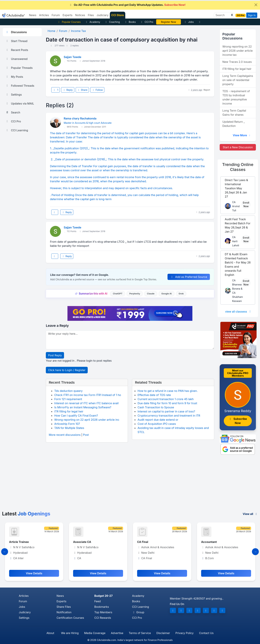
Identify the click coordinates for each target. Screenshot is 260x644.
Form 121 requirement (68, 399)
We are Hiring (70, 633)
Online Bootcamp (168, 22)
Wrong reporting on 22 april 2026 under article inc (87, 420)
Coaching (112, 22)
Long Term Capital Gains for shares (234, 113)
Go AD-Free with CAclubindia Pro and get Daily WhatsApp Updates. (127, 5)
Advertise (117, 633)
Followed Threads (20, 86)
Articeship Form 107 (67, 424)
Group (138, 612)
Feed (98, 601)
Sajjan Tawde (72, 57)
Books (130, 22)
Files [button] (91, 15)
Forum (23, 601)
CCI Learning (17, 130)
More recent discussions (65, 435)
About (50, 633)
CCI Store (118, 15)
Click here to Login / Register (67, 370)
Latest (26, 514)
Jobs (189, 22)
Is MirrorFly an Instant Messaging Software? (83, 407)
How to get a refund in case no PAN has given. (167, 391)
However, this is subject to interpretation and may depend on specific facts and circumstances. (112, 188)
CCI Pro (147, 22)
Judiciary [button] (103, 15)
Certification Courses (70, 618)
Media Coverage (95, 633)
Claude (151, 294)
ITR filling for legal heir (69, 411)
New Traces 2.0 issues (237, 62)
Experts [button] (68, 15)
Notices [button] (80, 15)
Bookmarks (102, 607)
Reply (68, 90)
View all (250, 514)
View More (242, 135)
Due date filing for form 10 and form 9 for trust (167, 403)
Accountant (209, 542)
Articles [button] (44, 15)
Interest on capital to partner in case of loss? (166, 411)
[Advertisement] (130, 485)
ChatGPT (118, 294)
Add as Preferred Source (189, 277)
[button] (232, 15)
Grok (181, 294)
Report (207, 90)
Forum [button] (56, 15)
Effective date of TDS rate (154, 395)
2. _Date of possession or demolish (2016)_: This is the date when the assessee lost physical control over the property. (127, 159)
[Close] (256, 5)
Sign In (252, 15)
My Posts (14, 77)
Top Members (103, 612)
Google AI (166, 294)
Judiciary (25, 612)
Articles (24, 596)
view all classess (239, 312)
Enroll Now (246, 204)
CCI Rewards (103, 618)
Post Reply (55, 355)
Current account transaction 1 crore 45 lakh (166, 399)
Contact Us (206, 633)
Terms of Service (140, 633)
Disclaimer (163, 633)
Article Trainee (19, 542)
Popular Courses (69, 22)
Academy (93, 22)
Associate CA (82, 542)
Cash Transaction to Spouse (156, 407)
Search (13, 112)
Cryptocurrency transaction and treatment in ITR (169, 416)
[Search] (223, 15)
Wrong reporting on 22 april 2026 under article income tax (238, 51)
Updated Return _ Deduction (234, 124)
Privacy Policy (184, 633)
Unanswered (16, 59)
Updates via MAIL (20, 103)
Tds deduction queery (68, 391)
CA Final (143, 542)
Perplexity (135, 294)
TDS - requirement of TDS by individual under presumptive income (236, 97)
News (60, 596)
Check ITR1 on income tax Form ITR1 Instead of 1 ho (88, 395)
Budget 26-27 (104, 596)
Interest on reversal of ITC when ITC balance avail (86, 403)
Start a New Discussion (238, 147)
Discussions (16, 32)
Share (82, 90)
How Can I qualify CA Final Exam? (76, 416)
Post (86, 435)
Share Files (64, 607)
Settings (14, 95)
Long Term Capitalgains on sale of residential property (238, 80)
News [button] (33, 15)
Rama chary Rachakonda (80, 118)
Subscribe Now (238, 421)
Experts (62, 601)
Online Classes (238, 167)
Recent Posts (17, 50)
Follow (97, 90)
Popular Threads (19, 68)
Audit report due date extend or (158, 420)
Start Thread (16, 41)
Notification (64, 612)
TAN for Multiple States (69, 428)
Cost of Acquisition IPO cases (157, 424)
